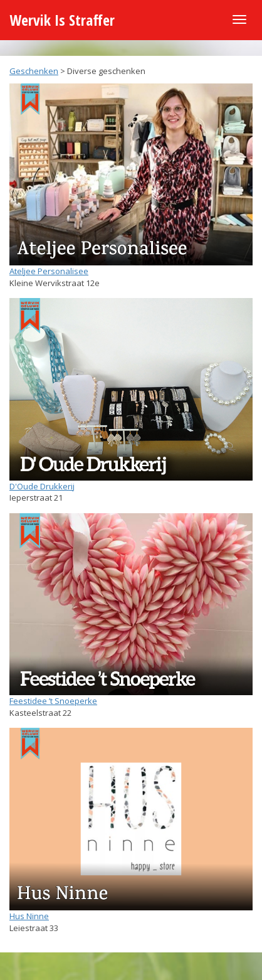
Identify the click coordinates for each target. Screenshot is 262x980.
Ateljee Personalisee (49, 271)
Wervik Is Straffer (62, 20)
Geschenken (34, 71)
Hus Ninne (29, 916)
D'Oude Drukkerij (42, 486)
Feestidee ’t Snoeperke (53, 701)
